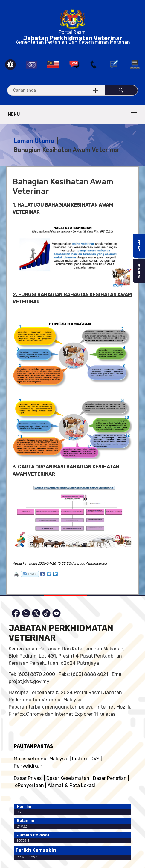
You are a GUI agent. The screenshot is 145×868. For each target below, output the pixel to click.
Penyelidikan (28, 766)
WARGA (139, 271)
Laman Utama (34, 141)
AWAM (139, 246)
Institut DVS (86, 759)
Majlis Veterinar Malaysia (41, 759)
